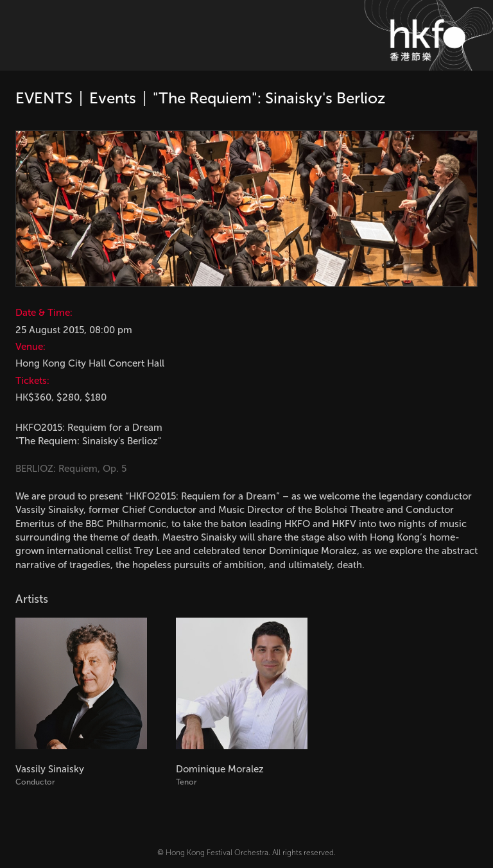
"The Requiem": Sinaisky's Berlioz (269, 98)
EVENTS (44, 98)
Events (113, 98)
